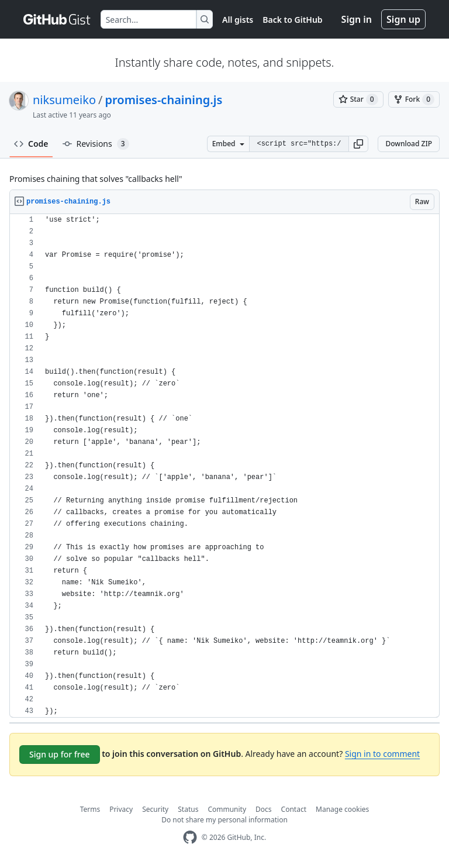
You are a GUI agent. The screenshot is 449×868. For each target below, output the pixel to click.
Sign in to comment (382, 754)
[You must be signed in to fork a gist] (414, 99)
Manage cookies (342, 809)
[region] (224, 466)
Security (155, 809)
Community (227, 809)
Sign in (357, 19)
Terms (90, 809)
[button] (358, 144)
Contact (294, 809)
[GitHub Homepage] (190, 837)
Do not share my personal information (224, 820)
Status (188, 809)
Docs (264, 809)
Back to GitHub (292, 20)
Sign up (403, 19)
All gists (238, 20)
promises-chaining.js (164, 100)
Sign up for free (60, 754)
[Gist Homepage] (57, 19)
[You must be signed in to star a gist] (358, 99)
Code (31, 144)
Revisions (96, 144)
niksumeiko (64, 100)
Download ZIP (409, 144)
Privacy (121, 809)
